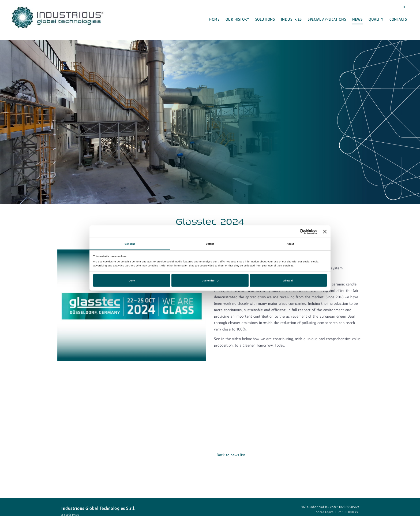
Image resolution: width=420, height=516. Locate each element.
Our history (237, 19)
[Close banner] (325, 232)
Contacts (398, 19)
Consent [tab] (130, 244)
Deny (132, 280)
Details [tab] (210, 244)
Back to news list (231, 455)
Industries (291, 19)
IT (404, 7)
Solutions (265, 19)
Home (214, 19)
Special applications (327, 19)
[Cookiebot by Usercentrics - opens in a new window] (293, 231)
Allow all (288, 280)
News (357, 19)
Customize (210, 280)
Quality (376, 19)
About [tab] (290, 244)
